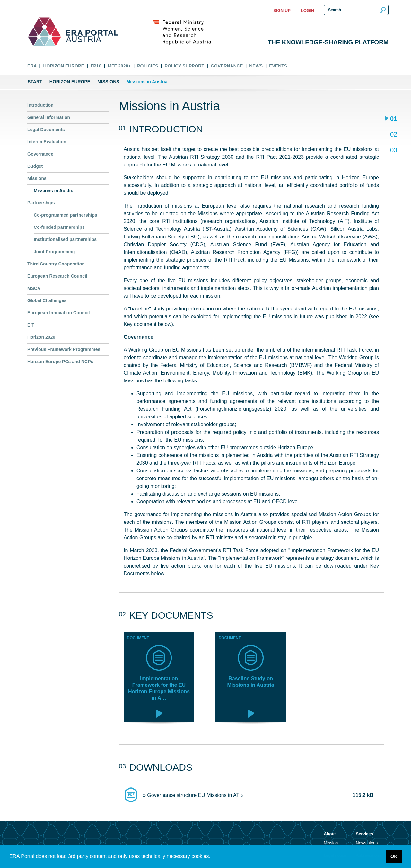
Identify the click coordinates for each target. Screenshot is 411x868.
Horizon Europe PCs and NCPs (60, 362)
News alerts (367, 843)
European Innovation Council (58, 313)
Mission (331, 843)
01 (394, 119)
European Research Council (57, 276)
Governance (227, 66)
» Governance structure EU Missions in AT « (193, 795)
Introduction (40, 105)
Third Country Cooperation (56, 264)
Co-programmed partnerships (66, 215)
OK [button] (394, 856)
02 (394, 135)
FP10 (96, 66)
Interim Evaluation (47, 142)
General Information (49, 117)
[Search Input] (356, 10)
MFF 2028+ (119, 66)
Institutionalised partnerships (65, 239)
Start (35, 82)
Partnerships (41, 203)
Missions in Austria (54, 191)
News (256, 66)
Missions (108, 82)
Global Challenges (47, 300)
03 (394, 150)
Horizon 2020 (41, 337)
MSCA (34, 288)
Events (278, 66)
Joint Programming (54, 252)
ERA (32, 66)
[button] (213, 857)
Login (307, 10)
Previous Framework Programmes (64, 349)
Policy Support (184, 66)
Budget (35, 166)
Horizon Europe (64, 66)
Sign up (282, 10)
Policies (148, 66)
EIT (31, 325)
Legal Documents (46, 130)
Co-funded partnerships (59, 227)
